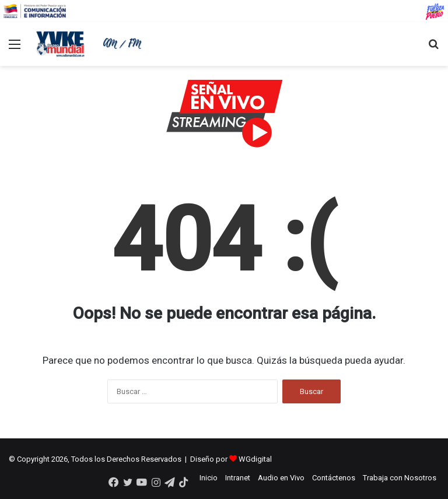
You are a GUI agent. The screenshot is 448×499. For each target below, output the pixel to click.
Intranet (238, 478)
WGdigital (255, 459)
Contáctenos (334, 478)
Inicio (209, 478)
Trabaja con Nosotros (400, 478)
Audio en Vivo (281, 478)
